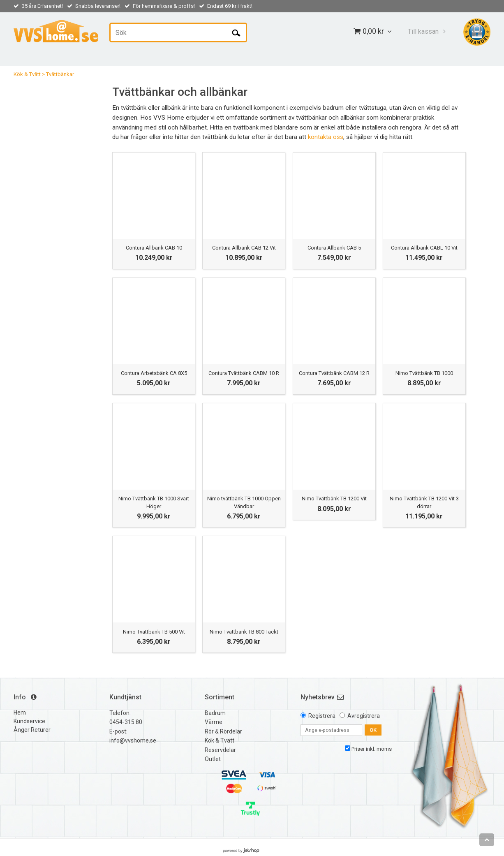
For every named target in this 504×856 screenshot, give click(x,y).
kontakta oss (326, 137)
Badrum (215, 713)
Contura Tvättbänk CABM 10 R (244, 373)
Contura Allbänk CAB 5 (334, 248)
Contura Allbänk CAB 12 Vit (244, 248)
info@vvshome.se (133, 740)
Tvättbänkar (60, 74)
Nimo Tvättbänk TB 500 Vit (154, 632)
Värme (214, 722)
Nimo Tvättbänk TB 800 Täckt (244, 632)
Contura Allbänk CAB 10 (154, 248)
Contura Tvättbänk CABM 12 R (334, 373)
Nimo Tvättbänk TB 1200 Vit (334, 499)
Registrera (322, 716)
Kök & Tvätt (27, 74)
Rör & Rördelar (223, 731)
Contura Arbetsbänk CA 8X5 (154, 373)
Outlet (213, 759)
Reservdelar (220, 750)
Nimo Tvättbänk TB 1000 (424, 373)
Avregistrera (364, 716)
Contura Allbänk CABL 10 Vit (424, 248)
